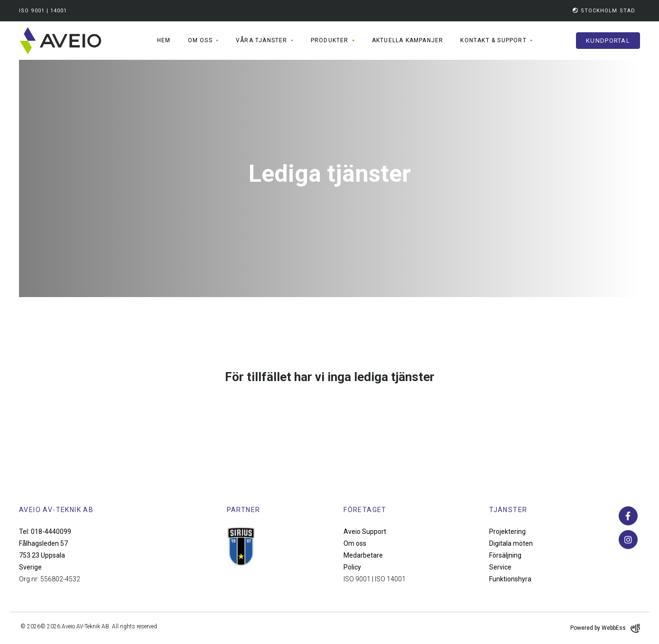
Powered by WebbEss (605, 628)
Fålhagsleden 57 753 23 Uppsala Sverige (43, 555)
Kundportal (608, 41)
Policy (352, 567)
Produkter (330, 40)
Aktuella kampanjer (408, 40)
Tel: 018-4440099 (45, 532)
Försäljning (505, 555)
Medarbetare (363, 555)
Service (500, 567)
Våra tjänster (262, 40)
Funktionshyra (510, 579)
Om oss (200, 40)
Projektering (507, 532)
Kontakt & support (493, 40)
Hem (164, 40)
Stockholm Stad (604, 11)
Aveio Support (365, 532)
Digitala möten (511, 543)
